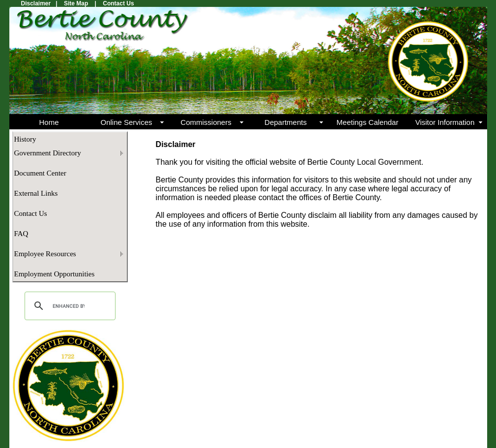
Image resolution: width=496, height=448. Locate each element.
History (25, 139)
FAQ (21, 234)
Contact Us (31, 213)
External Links (36, 193)
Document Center (40, 173)
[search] (69, 306)
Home (49, 122)
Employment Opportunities (55, 274)
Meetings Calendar (368, 122)
